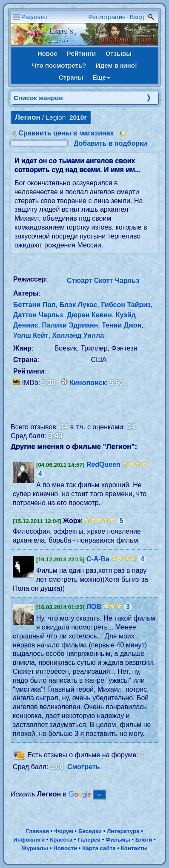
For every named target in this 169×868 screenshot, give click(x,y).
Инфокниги (29, 840)
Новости (65, 848)
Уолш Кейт (31, 335)
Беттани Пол (34, 305)
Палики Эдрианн (70, 325)
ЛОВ (94, 607)
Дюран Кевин (89, 315)
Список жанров (38, 98)
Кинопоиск (88, 383)
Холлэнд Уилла (78, 335)
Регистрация (107, 17)
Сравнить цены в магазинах (66, 133)
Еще (102, 77)
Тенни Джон (122, 325)
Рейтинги (81, 53)
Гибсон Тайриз (126, 305)
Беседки (90, 831)
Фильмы (118, 840)
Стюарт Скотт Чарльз (103, 280)
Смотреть (84, 767)
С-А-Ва (98, 559)
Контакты (134, 848)
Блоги (144, 840)
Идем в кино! (116, 65)
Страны (71, 77)
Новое (47, 53)
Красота (61, 840)
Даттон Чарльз (38, 315)
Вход (137, 17)
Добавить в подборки (110, 143)
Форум (64, 831)
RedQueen (103, 464)
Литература (123, 831)
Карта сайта (99, 848)
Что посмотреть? (59, 65)
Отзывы (119, 53)
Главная (37, 831)
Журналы (35, 848)
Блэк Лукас (79, 305)
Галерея (89, 840)
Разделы (34, 17)
